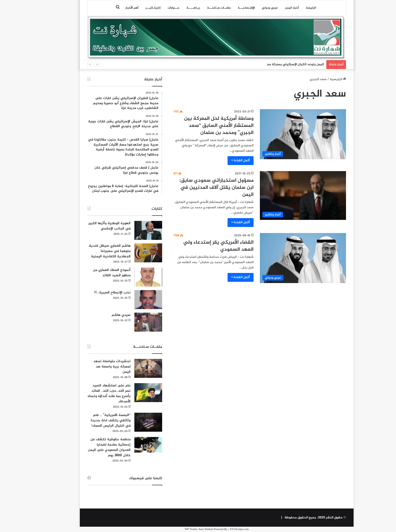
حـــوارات (155, 8)
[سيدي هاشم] (130, 322)
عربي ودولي (251, 8)
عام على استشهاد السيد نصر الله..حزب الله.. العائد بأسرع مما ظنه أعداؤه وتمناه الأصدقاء (90, 394)
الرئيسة (292, 8)
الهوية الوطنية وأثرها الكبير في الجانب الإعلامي (91, 226)
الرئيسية (319, 79)
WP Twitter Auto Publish (180, 529)
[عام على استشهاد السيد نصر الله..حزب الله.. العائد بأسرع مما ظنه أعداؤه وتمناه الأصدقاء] (130, 393)
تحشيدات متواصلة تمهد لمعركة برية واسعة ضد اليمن (93, 367)
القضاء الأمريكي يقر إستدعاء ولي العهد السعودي (200, 246)
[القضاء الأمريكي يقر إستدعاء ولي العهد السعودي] (284, 258)
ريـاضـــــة (175, 8)
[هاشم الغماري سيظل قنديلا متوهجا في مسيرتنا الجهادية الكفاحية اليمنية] (130, 253)
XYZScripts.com (221, 529)
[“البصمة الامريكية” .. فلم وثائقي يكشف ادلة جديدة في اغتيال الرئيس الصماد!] (130, 422)
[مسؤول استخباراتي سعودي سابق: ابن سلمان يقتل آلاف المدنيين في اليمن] (284, 195)
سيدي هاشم (102, 315)
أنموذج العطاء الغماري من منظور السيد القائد (93, 273)
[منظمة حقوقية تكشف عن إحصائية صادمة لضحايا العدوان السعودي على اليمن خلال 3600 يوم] (130, 445)
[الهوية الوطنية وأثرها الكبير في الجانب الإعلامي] (130, 230)
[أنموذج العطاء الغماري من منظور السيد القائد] (130, 277)
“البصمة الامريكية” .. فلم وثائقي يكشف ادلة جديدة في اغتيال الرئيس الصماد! (92, 420)
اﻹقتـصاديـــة (228, 8)
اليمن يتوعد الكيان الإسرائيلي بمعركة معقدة (274, 64)
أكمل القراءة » (222, 160)
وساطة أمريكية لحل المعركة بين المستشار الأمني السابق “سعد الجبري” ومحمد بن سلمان (200, 126)
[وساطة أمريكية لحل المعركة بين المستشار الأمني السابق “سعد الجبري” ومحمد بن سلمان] (284, 134)
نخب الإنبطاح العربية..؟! (94, 293)
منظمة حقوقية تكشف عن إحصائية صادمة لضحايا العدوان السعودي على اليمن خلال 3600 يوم (91, 447)
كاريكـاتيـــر (134, 8)
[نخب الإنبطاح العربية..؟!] (130, 300)
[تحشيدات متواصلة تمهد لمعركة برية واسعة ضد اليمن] (130, 368)
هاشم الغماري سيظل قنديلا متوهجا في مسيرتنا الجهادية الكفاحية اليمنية (91, 251)
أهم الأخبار (113, 8)
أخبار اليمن (273, 8)
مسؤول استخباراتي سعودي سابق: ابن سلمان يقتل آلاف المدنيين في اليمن (198, 188)
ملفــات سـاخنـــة (200, 8)
